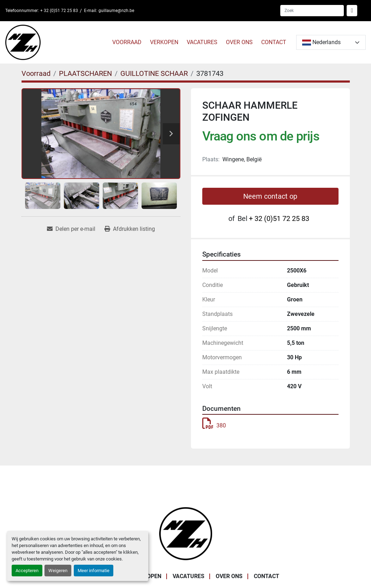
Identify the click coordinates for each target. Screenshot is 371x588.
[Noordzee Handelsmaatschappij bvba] (186, 533)
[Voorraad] (36, 73)
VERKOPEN (164, 42)
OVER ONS (239, 42)
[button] (127, 42)
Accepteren (27, 571)
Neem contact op (270, 196)
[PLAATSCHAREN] (85, 73)
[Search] (312, 11)
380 (214, 425)
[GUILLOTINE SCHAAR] (154, 73)
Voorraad (127, 42)
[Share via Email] (71, 229)
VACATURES (202, 42)
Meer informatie (94, 571)
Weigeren (58, 571)
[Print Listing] (130, 229)
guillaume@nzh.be (116, 11)
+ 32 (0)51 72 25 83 (59, 11)
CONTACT (274, 42)
